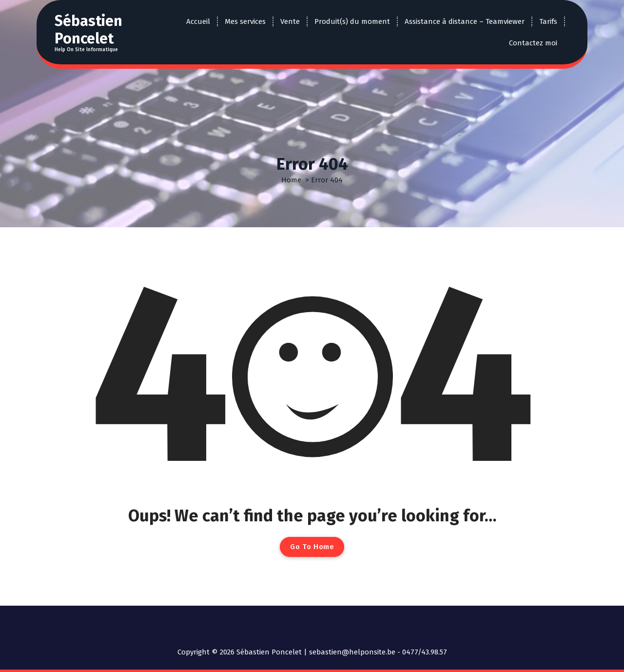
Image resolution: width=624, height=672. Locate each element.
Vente (290, 21)
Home (291, 180)
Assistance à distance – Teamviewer (465, 21)
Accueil (198, 21)
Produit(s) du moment (352, 21)
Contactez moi (533, 43)
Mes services (245, 21)
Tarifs (548, 21)
